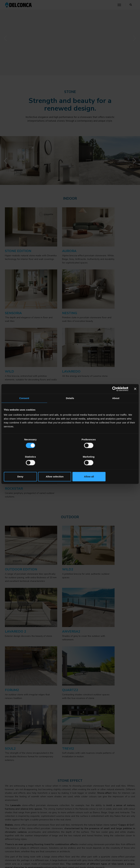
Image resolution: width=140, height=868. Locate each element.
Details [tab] (70, 407)
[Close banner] (135, 398)
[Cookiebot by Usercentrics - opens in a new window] (114, 398)
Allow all (115, 468)
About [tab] (116, 407)
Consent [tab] (24, 407)
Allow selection (70, 468)
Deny (26, 468)
